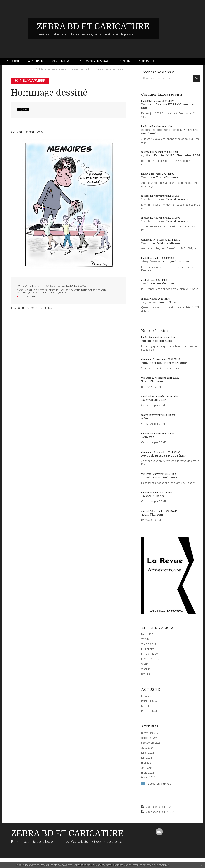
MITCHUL (147, 706)
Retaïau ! (148, 437)
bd (37, 290)
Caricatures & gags (94, 61)
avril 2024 (147, 768)
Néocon (147, 419)
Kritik (125, 61)
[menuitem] (15, 61)
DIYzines (146, 696)
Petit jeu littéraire (169, 243)
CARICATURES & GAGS (74, 286)
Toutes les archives (159, 784)
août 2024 (147, 748)
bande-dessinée (91, 290)
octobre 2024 (149, 738)
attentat (43, 293)
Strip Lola (60, 61)
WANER (146, 669)
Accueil (13, 61)
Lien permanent (29, 286)
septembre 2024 (151, 743)
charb (33, 293)
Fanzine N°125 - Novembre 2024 (177, 155)
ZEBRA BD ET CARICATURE (93, 27)
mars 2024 (148, 773)
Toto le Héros (151, 199)
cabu (104, 290)
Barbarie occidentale (157, 341)
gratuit (53, 290)
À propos (36, 61)
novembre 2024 (151, 733)
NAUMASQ (147, 634)
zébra (44, 290)
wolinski (23, 293)
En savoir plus (163, 865)
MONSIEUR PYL (150, 654)
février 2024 (148, 777)
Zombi (146, 177)
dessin (54, 293)
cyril (144, 155)
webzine (30, 290)
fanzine (76, 290)
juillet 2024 (148, 753)
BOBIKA (146, 674)
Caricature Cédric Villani (109, 69)
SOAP (144, 664)
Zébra (145, 104)
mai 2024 (147, 763)
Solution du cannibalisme (51, 69)
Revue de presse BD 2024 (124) (163, 456)
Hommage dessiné (49, 93)
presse (64, 293)
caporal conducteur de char (160, 130)
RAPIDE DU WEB (151, 701)
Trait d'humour (167, 177)
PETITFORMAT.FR (151, 711)
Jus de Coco (165, 283)
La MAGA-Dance (153, 496)
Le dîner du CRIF (154, 400)
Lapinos (147, 302)
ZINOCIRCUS (149, 644)
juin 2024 (147, 758)
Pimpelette (149, 262)
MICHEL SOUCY (150, 659)
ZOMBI (145, 639)
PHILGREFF (148, 649)
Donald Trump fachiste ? (159, 478)
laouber (64, 290)
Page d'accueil (80, 69)
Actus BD (146, 61)
